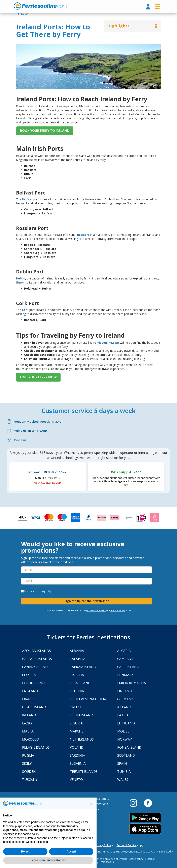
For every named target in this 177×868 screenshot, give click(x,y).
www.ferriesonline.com (40, 6)
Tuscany (30, 780)
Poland (77, 747)
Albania (77, 651)
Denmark (125, 675)
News (22, 14)
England (30, 691)
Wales (123, 780)
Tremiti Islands (84, 771)
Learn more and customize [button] (48, 860)
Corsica (29, 675)
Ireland (29, 715)
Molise (123, 731)
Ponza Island (129, 747)
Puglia (28, 755)
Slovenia (78, 763)
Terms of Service (118, 610)
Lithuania (126, 723)
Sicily (27, 763)
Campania (126, 659)
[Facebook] (148, 803)
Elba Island (80, 683)
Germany (125, 699)
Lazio (27, 723)
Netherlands (82, 739)
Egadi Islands (34, 683)
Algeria (124, 651)
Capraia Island (83, 667)
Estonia (77, 691)
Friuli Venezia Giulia (88, 699)
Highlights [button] (118, 26)
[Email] (88, 440)
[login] (148, 7)
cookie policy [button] (31, 834)
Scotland (126, 755)
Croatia (77, 675)
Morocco (31, 739)
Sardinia (77, 755)
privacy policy (45, 591)
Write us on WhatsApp (31, 431)
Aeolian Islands (37, 651)
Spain (122, 763)
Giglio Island (34, 707)
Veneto (76, 780)
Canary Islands (36, 667)
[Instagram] (135, 803)
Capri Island (128, 667)
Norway (125, 739)
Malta (28, 731)
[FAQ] (88, 422)
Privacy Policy (103, 845)
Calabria (78, 659)
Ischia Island (81, 715)
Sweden (29, 771)
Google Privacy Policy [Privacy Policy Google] (96, 610)
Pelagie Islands (36, 747)
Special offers (100, 799)
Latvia (123, 715)
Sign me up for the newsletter (87, 601)
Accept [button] (71, 851)
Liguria (76, 723)
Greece (76, 707)
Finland (125, 691)
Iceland (124, 707)
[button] (91, 804)
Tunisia (124, 771)
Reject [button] (25, 851)
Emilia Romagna (132, 683)
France (28, 699)
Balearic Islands (37, 659)
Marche (77, 731)
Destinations (100, 804)
